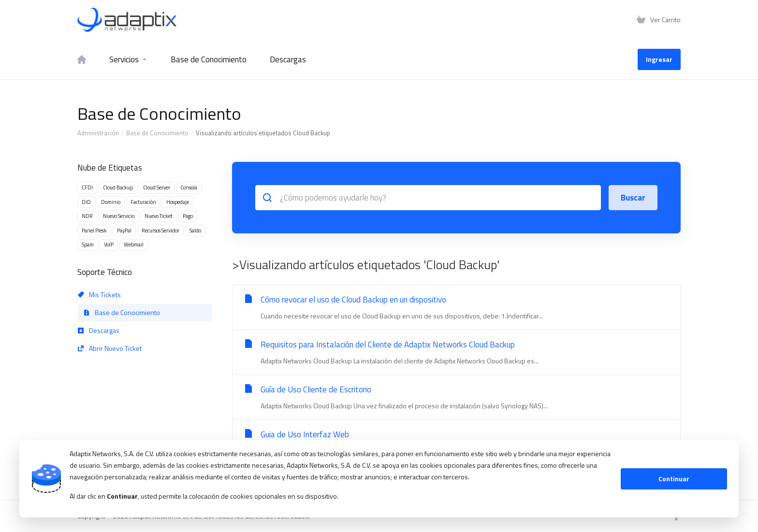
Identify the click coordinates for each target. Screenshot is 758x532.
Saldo (195, 230)
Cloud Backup (118, 187)
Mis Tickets (99, 295)
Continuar (674, 479)
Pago (188, 216)
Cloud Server (157, 187)
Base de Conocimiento (157, 133)
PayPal (124, 230)
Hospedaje (178, 202)
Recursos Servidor (160, 230)
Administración (98, 133)
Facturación (143, 202)
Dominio (111, 202)
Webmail (134, 244)
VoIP (109, 244)
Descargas (99, 330)
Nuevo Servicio (119, 216)
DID (86, 202)
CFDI (87, 187)
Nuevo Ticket (159, 216)
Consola (189, 187)
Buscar (633, 198)
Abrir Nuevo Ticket (110, 348)
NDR (87, 216)
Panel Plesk (94, 230)
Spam (88, 244)
